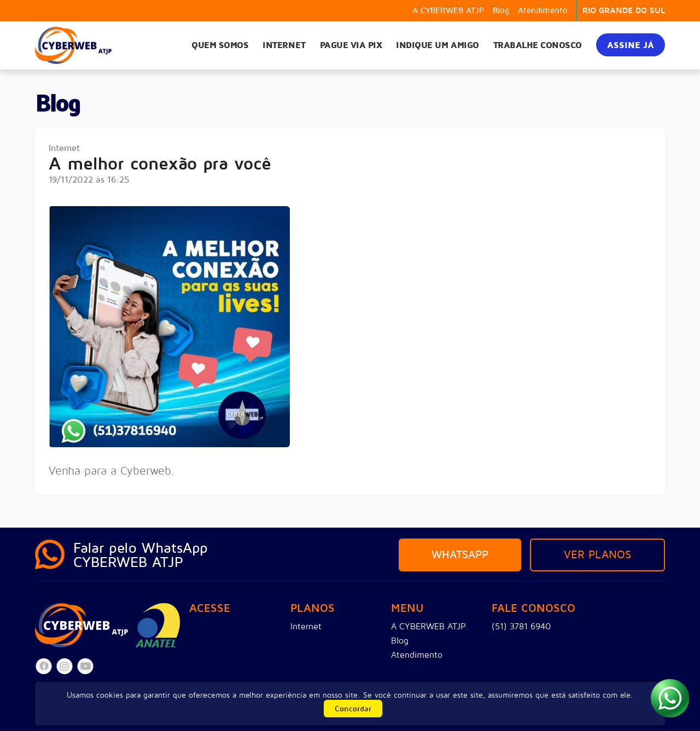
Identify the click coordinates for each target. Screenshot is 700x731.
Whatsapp (460, 555)
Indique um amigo (437, 45)
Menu (407, 609)
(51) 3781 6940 (521, 627)
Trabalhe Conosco (538, 45)
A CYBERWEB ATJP (448, 10)
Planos (313, 609)
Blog (501, 10)
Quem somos (220, 45)
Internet (284, 45)
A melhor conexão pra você (160, 164)
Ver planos (597, 555)
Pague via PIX (351, 45)
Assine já (631, 45)
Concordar (353, 709)
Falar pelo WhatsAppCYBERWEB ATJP (141, 555)
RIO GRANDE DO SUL (624, 10)
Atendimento (543, 10)
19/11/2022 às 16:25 (89, 180)
